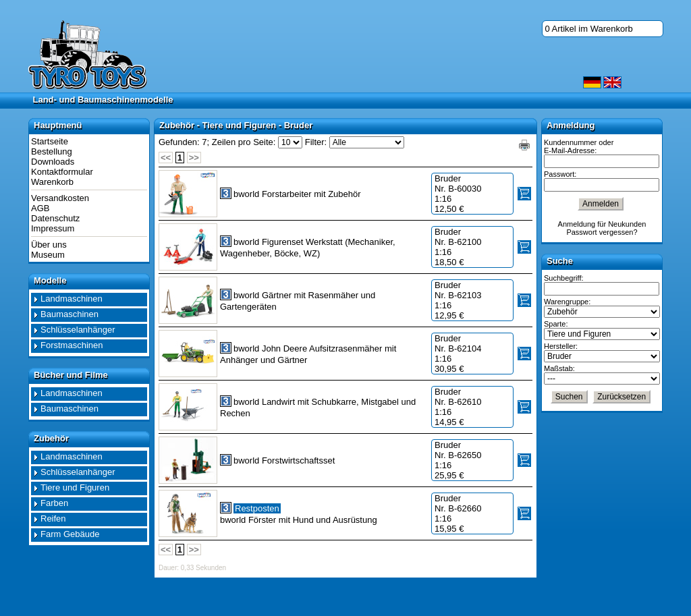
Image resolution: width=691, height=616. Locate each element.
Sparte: (556, 324)
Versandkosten (60, 198)
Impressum (53, 228)
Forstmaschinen (72, 345)
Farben (54, 503)
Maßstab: (559, 368)
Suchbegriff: (564, 278)
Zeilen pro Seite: (244, 142)
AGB (40, 208)
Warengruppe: (567, 302)
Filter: (316, 142)
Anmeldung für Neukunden (602, 224)
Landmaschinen (72, 299)
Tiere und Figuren (75, 487)
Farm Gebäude (70, 534)
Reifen (53, 519)
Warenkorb (52, 182)
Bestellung (52, 151)
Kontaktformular (62, 172)
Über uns (49, 245)
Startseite (50, 141)
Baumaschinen (70, 314)
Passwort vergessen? (602, 232)
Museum (48, 255)
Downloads (53, 162)
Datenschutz (55, 218)
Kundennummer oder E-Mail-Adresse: (579, 146)
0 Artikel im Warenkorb (589, 29)
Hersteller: (561, 346)
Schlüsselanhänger (78, 330)
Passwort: (560, 174)
